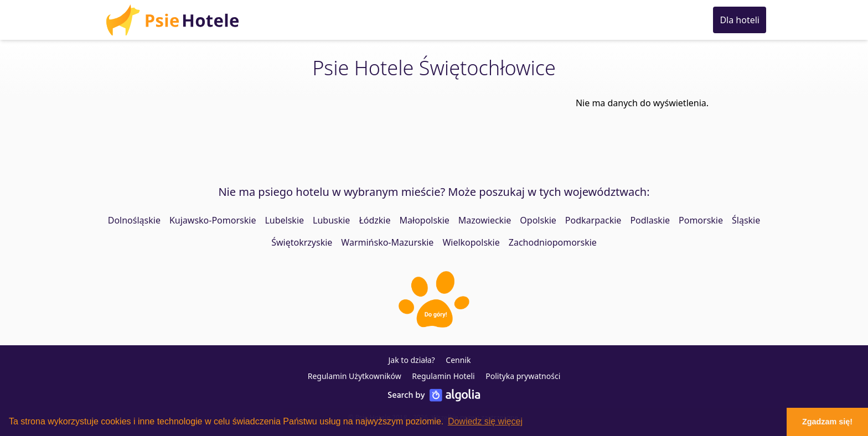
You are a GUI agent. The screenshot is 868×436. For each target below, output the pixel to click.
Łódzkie (374, 220)
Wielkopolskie (471, 242)
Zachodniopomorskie (553, 242)
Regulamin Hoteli (443, 376)
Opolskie (538, 220)
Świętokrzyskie (302, 242)
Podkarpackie (593, 220)
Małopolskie (425, 220)
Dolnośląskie (134, 220)
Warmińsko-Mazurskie (387, 242)
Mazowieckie (485, 220)
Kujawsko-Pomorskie (213, 220)
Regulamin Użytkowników (355, 376)
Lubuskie (331, 220)
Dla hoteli (740, 20)
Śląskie (746, 220)
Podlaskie (650, 220)
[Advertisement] (368, 128)
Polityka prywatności (523, 376)
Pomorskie (701, 220)
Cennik (458, 360)
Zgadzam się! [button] (827, 422)
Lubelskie (284, 220)
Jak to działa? (412, 360)
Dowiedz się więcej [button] (485, 421)
